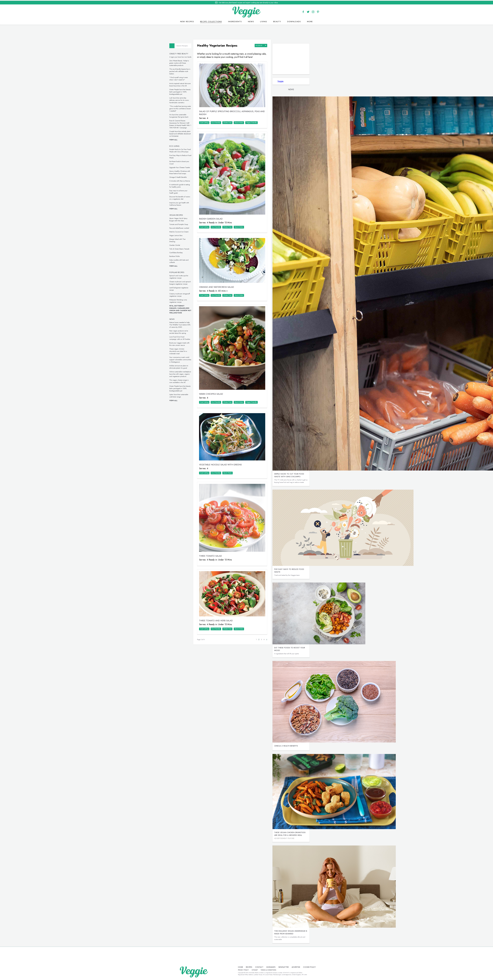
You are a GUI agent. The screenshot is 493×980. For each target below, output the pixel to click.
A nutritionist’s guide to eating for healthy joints (189, 185)
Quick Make (248, 119)
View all (182, 139)
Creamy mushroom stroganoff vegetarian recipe (189, 294)
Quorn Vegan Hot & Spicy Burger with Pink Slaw (187, 219)
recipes (245, 967)
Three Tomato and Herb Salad (225, 597)
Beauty (277, 21)
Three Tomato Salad (219, 535)
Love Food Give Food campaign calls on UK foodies (189, 337)
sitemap (266, 970)
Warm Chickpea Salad (220, 379)
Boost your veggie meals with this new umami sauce (188, 343)
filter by (266, 44)
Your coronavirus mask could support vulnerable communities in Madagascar (189, 359)
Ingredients (235, 21)
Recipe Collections (211, 21)
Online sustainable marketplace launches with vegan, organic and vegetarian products (189, 373)
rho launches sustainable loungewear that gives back (188, 115)
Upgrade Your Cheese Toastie (189, 167)
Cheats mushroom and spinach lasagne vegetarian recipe (189, 282)
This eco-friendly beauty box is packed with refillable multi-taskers (189, 71)
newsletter (280, 967)
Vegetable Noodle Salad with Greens (229, 447)
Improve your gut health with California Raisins (188, 203)
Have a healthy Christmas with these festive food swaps (189, 172)
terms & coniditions (280, 970)
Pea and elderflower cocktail (188, 227)
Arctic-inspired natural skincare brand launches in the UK (189, 84)
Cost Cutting (213, 119)
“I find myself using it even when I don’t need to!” (188, 78)
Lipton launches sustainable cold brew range (188, 395)
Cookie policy (241, 969)
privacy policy (255, 970)
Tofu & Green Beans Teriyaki (188, 248)
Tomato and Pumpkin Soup (188, 224)
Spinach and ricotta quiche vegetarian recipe (188, 276)
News (251, 21)
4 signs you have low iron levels (189, 56)
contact (255, 967)
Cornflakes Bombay (185, 252)
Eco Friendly (225, 119)
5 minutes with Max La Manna (189, 180)
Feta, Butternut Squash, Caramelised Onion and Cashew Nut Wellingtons (189, 309)
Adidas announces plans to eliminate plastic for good (188, 366)
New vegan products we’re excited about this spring (188, 331)
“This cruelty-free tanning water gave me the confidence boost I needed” (189, 108)
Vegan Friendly (260, 119)
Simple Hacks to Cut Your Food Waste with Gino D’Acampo (189, 150)
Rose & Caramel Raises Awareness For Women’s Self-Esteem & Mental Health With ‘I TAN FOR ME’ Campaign (189, 124)
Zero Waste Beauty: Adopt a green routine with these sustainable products (188, 62)
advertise (292, 967)
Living (264, 21)
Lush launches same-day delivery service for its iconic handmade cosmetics (188, 100)
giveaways (267, 967)
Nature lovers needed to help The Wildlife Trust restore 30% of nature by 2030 (189, 324)
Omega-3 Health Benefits (187, 177)
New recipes (187, 21)
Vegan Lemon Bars (185, 235)
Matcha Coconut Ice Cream (188, 231)
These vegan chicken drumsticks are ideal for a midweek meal (187, 351)
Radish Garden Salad (220, 211)
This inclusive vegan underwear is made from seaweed (296, 932)
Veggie (285, 81)
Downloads (294, 21)
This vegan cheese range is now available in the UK (188, 381)
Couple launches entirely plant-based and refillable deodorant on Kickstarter (189, 133)
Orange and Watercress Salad (225, 277)
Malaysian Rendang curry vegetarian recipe (187, 300)
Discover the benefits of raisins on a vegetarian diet (189, 197)
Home (237, 967)
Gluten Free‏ (236, 119)
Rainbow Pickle (183, 256)
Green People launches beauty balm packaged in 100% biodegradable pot (189, 91)
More (310, 21)
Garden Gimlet (184, 245)
